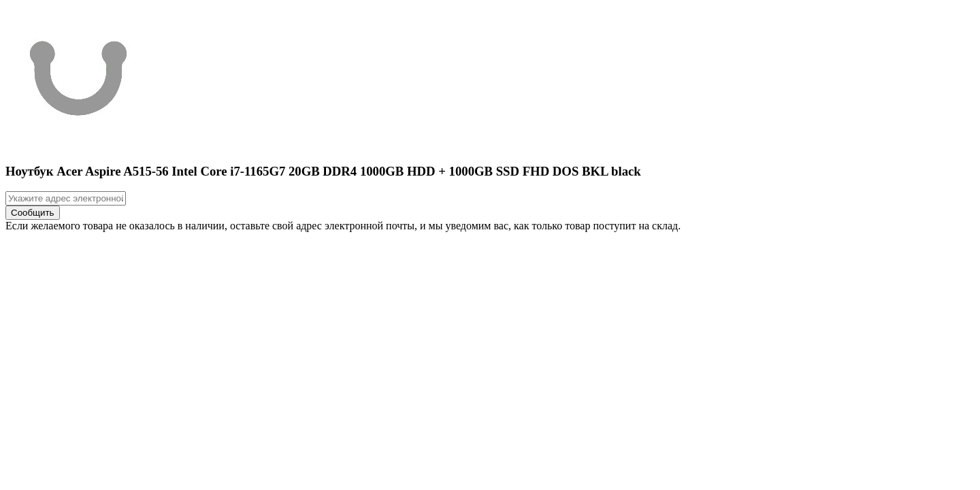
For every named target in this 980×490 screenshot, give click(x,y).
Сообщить (33, 213)
